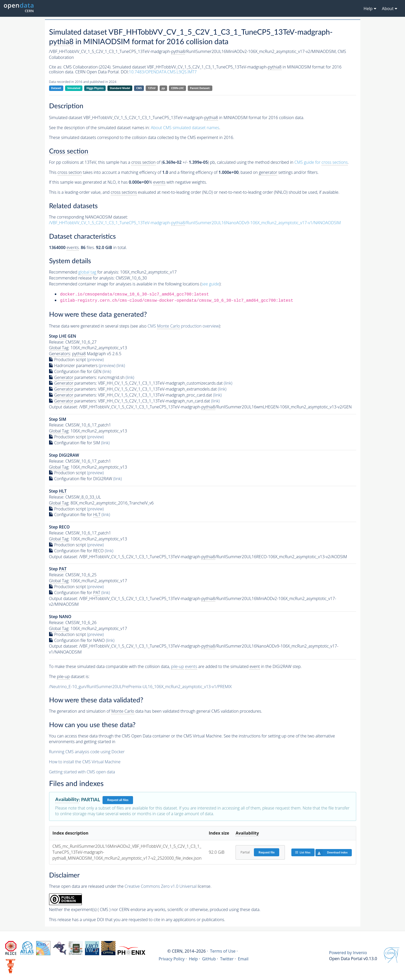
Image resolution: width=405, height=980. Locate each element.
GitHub (209, 959)
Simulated (74, 88)
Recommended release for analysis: (82, 278)
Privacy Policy (172, 959)
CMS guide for (321, 162)
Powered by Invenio (348, 953)
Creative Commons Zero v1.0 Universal (161, 886)
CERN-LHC (177, 88)
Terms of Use (223, 951)
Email (243, 959)
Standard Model (120, 88)
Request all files (118, 800)
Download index (332, 853)
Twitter (227, 959)
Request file (267, 852)
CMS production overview (183, 326)
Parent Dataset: (200, 88)
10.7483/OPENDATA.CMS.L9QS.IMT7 (163, 72)
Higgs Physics (95, 88)
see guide (210, 284)
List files (303, 852)
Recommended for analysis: (84, 272)
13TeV (152, 88)
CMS (139, 88)
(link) (121, 365)
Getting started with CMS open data (82, 772)
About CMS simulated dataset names (185, 128)
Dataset (56, 88)
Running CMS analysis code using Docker (87, 752)
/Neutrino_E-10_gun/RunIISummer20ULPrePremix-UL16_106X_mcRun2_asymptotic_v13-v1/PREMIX (140, 687)
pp (163, 88)
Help (193, 959)
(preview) (95, 360)
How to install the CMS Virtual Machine (85, 762)
